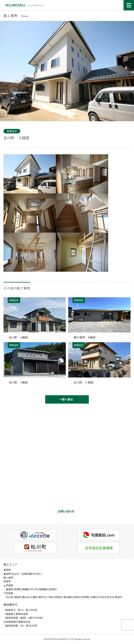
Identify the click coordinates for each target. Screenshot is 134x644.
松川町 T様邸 (19, 382)
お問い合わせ (66, 512)
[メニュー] (129, 5)
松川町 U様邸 (19, 337)
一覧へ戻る (66, 399)
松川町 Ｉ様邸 (84, 382)
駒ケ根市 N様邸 (85, 337)
